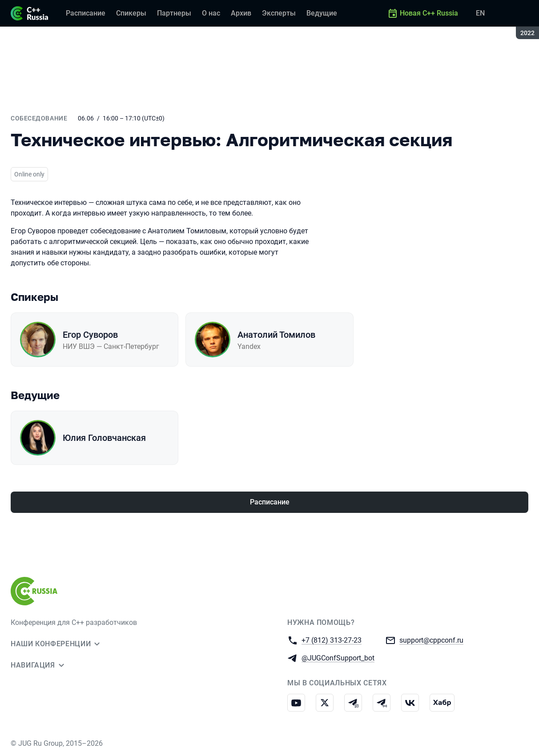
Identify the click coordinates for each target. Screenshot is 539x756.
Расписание (270, 502)
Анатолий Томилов (276, 335)
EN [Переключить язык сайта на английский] (480, 13)
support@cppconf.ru (431, 640)
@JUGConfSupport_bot (338, 658)
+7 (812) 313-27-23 (332, 640)
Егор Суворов (90, 335)
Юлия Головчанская (104, 438)
